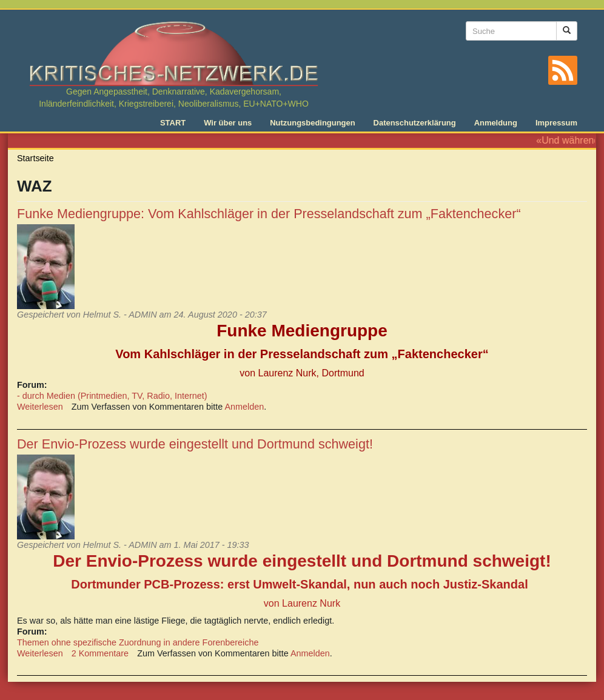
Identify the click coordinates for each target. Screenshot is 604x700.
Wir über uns (228, 123)
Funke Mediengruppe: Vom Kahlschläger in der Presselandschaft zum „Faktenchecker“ (269, 214)
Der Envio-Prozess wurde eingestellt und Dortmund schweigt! (195, 444)
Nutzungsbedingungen (312, 123)
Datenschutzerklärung (415, 123)
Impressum (556, 123)
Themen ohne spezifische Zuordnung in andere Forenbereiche (138, 642)
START (173, 123)
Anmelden (245, 407)
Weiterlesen (40, 407)
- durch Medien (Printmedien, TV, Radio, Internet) (112, 396)
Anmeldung (496, 123)
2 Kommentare (100, 653)
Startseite (35, 158)
